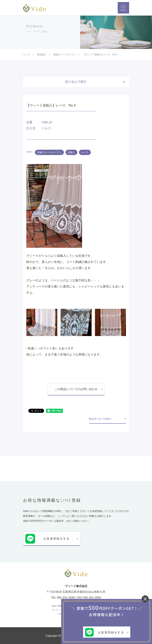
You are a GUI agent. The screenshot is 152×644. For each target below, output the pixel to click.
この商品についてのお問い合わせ (76, 389)
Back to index (100, 419)
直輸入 (71, 152)
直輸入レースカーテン (49, 152)
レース (85, 152)
